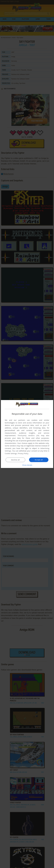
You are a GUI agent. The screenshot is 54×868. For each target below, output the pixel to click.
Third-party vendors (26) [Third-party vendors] (28, 435)
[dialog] (27, 434)
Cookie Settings (11, 453)
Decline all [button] (15, 460)
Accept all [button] (39, 460)
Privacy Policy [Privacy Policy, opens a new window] (23, 453)
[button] (27, 465)
